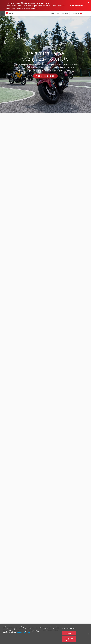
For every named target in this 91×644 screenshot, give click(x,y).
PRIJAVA (89, 13)
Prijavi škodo (78, 5)
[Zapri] (89, 636)
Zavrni (69, 635)
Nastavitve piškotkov (69, 630)
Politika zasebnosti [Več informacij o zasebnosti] (24, 635)
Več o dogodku (45, 76)
